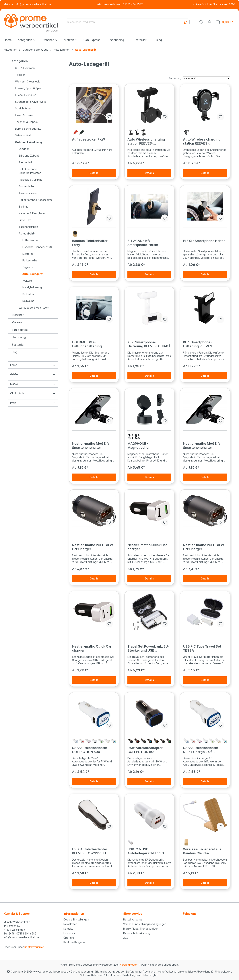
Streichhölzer (23, 108)
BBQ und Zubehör (30, 156)
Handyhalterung (32, 287)
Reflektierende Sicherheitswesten (30, 171)
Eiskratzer (28, 254)
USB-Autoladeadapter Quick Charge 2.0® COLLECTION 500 (201, 750)
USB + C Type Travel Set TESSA (202, 648)
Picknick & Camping (31, 180)
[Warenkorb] (225, 22)
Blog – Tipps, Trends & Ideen (141, 929)
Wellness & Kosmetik (27, 81)
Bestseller (18, 345)
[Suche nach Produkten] (123, 22)
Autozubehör (27, 233)
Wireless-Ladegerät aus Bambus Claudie (202, 851)
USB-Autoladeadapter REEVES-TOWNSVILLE (90, 851)
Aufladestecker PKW (89, 139)
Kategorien (20, 61)
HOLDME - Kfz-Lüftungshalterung (87, 344)
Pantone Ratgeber (75, 942)
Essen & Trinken (25, 115)
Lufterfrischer (31, 240)
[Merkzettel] (201, 22)
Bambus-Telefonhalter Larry (90, 243)
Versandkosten (129, 965)
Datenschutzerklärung (137, 933)
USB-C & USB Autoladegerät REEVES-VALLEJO (146, 851)
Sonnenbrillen (27, 186)
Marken (17, 322)
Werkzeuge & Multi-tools (34, 308)
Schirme (24, 207)
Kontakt (68, 929)
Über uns (69, 938)
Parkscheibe (30, 260)
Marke (33, 384)
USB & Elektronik (25, 68)
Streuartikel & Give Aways (31, 102)
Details (94, 173)
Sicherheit (29, 294)
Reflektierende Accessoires (36, 200)
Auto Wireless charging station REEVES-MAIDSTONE (202, 141)
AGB (126, 938)
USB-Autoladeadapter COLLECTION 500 (90, 750)
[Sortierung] (206, 78)
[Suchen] (185, 22)
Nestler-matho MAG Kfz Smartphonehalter (91, 446)
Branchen (18, 315)
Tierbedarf (25, 162)
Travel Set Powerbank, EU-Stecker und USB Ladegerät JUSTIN (148, 648)
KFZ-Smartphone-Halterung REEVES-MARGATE (198, 344)
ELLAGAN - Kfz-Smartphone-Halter (143, 243)
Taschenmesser (28, 193)
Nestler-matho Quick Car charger (147, 547)
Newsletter (70, 924)
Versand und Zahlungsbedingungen (145, 924)
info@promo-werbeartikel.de (33, 4)
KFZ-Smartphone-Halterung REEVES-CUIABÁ (149, 344)
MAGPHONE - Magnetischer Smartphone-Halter (143, 446)
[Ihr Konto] (209, 22)
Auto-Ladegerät (33, 274)
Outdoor (24, 149)
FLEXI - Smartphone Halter (204, 241)
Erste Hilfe (25, 220)
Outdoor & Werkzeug (29, 142)
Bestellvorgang (132, 919)
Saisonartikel (23, 135)
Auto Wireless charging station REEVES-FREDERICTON (146, 141)
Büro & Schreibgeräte (28, 129)
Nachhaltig (19, 337)
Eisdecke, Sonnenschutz (37, 247)
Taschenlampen (28, 227)
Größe (33, 374)
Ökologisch (33, 393)
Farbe (33, 365)
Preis (33, 403)
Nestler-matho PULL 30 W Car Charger (93, 547)
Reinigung (28, 301)
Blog (14, 352)
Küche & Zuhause (26, 95)
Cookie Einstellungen (76, 919)
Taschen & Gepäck (27, 122)
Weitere (27, 281)
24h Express (20, 330)
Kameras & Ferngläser (32, 213)
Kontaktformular (34, 947)
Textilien (20, 75)
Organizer (28, 267)
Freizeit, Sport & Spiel (28, 88)
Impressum (70, 933)
